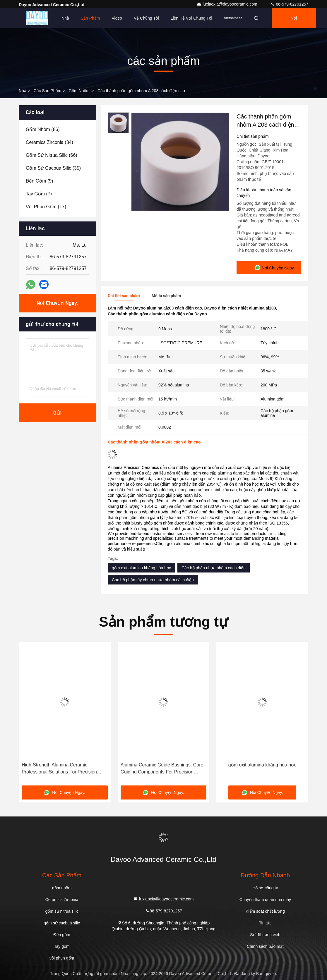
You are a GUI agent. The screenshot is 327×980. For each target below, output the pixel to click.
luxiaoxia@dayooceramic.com (227, 4)
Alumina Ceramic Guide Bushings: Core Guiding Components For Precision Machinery (162, 769)
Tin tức (265, 923)
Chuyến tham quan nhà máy (265, 900)
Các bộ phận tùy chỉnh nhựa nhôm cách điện (153, 580)
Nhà (65, 18)
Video (117, 18)
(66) (52, 155)
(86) (43, 129)
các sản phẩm (48, 91)
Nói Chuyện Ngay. (294, 22)
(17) (46, 207)
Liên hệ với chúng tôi (191, 18)
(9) (40, 181)
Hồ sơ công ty (265, 888)
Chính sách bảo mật (265, 946)
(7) (39, 194)
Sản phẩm (90, 18)
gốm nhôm (79, 91)
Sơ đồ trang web (265, 935)
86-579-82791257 (289, 4)
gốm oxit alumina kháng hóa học (141, 568)
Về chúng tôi (146, 18)
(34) (49, 142)
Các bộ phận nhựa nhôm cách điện (214, 568)
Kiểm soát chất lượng (265, 911)
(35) (53, 168)
